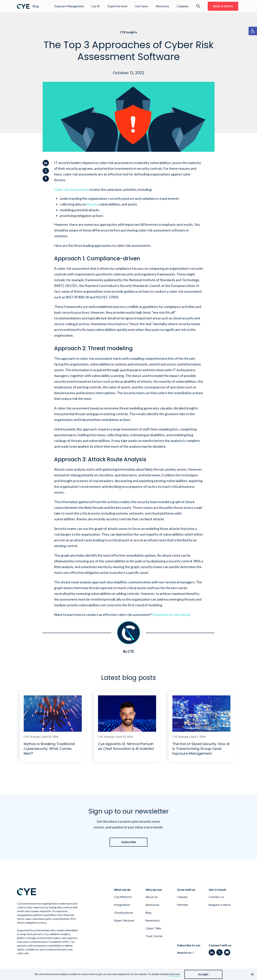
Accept (203, 974)
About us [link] (152, 897)
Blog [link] (148, 913)
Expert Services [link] (118, 6)
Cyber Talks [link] (153, 928)
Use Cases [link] (142, 6)
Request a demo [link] (220, 905)
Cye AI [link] (96, 6)
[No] (252, 974)
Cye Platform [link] (123, 897)
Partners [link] (183, 905)
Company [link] (183, 6)
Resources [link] (162, 6)
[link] (253, 31)
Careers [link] (182, 897)
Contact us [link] (216, 897)
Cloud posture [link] (124, 913)
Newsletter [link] (184, 953)
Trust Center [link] (154, 936)
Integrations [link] (122, 905)
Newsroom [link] (153, 921)
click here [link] (175, 974)
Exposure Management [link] (69, 6)
